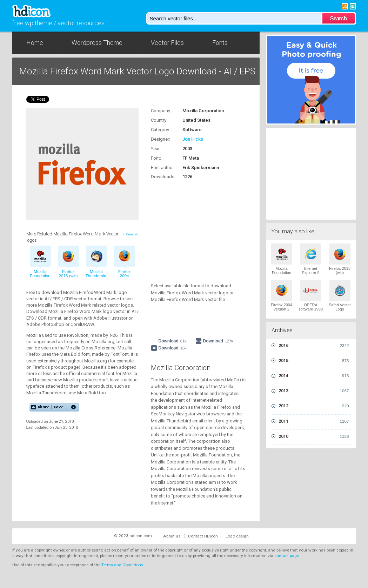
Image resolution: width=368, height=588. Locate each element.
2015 (314, 361)
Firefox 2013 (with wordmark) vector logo (68, 278)
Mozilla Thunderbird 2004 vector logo (96, 278)
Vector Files (167, 43)
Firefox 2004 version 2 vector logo (124, 278)
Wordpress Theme (97, 43)
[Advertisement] (195, 227)
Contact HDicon (203, 536)
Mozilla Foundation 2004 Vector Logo (282, 275)
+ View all (131, 234)
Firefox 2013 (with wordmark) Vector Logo (340, 275)
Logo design (237, 536)
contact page (287, 556)
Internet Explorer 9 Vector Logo (311, 273)
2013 (314, 391)
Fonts (220, 43)
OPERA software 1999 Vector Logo (311, 309)
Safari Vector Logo (340, 307)
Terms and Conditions (122, 565)
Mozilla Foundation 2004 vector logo (40, 278)
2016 (314, 346)
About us (172, 536)
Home (35, 43)
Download (173, 341)
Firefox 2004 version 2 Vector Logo (282, 309)
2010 (314, 436)
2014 (314, 376)
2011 (314, 421)
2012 (314, 406)
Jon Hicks (193, 139)
